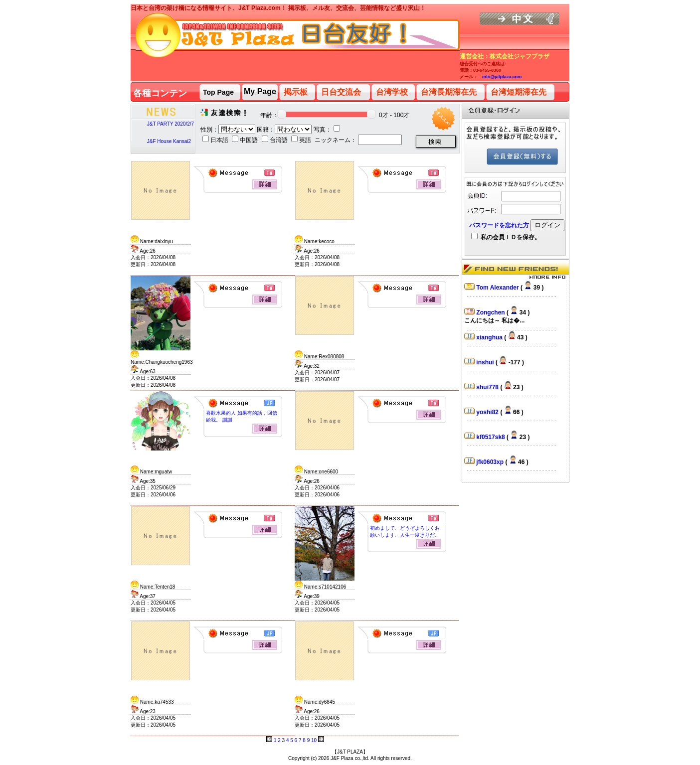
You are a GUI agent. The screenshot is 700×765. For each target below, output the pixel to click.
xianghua (490, 337)
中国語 (246, 140)
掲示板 (296, 92)
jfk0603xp (491, 462)
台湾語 (275, 140)
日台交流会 (341, 92)
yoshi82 (488, 412)
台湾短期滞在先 (519, 92)
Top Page (218, 92)
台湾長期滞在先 (449, 92)
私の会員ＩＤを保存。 (506, 237)
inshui (486, 362)
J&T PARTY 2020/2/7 (171, 124)
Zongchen (491, 312)
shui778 (488, 387)
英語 (302, 140)
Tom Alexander (498, 288)
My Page (260, 91)
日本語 (216, 140)
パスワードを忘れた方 (499, 225)
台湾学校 (392, 92)
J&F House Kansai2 (169, 141)
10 (314, 740)
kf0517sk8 (491, 437)
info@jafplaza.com (502, 77)
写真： (327, 130)
